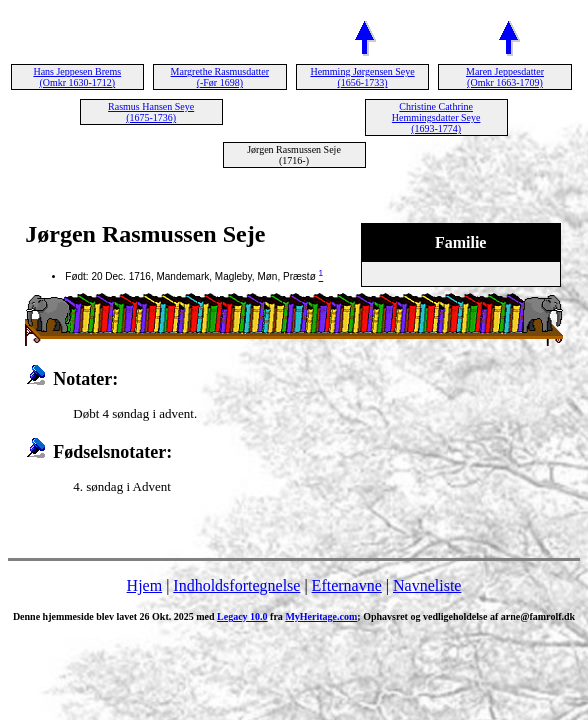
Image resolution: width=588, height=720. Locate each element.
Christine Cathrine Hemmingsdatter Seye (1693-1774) (436, 117)
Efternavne (347, 585)
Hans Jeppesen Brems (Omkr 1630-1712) (77, 77)
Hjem (145, 585)
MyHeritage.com (321, 616)
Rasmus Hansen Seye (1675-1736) (151, 112)
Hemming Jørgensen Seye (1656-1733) (362, 77)
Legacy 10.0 (242, 616)
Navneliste (427, 585)
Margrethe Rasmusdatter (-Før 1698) (220, 77)
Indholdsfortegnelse (236, 585)
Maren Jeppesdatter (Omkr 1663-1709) (505, 77)
